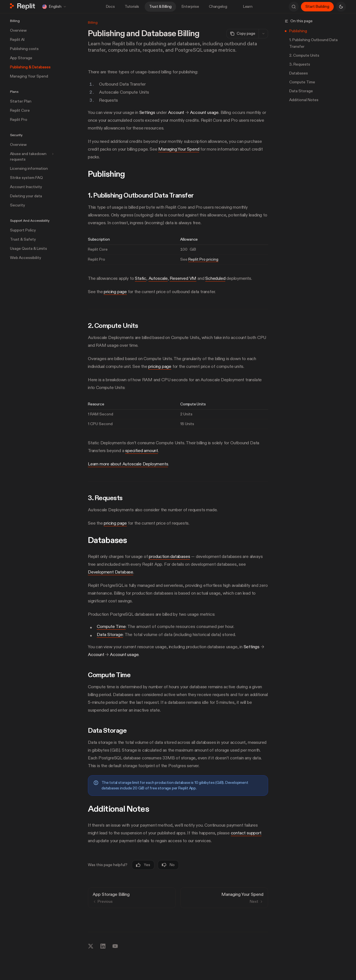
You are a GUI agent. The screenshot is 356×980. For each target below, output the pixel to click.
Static (141, 278)
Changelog (218, 7)
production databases (169, 557)
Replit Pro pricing (203, 259)
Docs (110, 7)
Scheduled (215, 278)
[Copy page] (243, 34)
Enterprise (190, 7)
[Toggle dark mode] (341, 7)
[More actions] (263, 34)
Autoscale (158, 278)
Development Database (111, 572)
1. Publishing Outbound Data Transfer (313, 43)
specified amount (142, 451)
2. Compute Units (304, 55)
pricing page (115, 292)
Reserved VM (183, 278)
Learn (245, 7)
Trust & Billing (160, 7)
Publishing (298, 31)
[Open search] (294, 7)
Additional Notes (304, 100)
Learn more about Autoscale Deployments (128, 464)
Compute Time (111, 627)
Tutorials (132, 7)
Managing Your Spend (179, 149)
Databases (299, 73)
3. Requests (300, 64)
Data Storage (110, 634)
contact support (246, 833)
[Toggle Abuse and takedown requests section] (31, 157)
